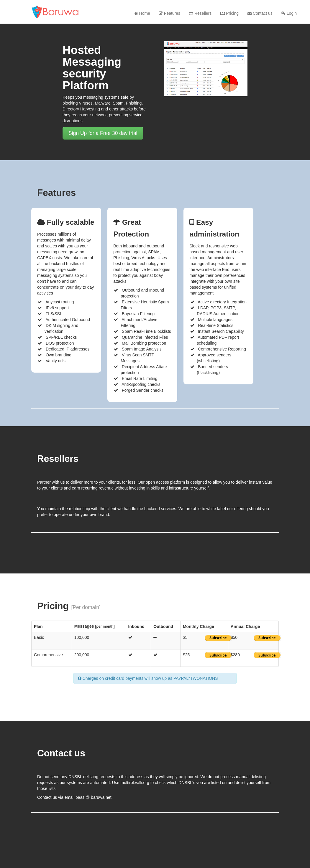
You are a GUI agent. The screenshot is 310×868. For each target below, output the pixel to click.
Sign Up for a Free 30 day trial (103, 133)
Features (170, 13)
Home (142, 13)
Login (289, 13)
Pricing (229, 13)
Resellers (200, 13)
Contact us (260, 13)
